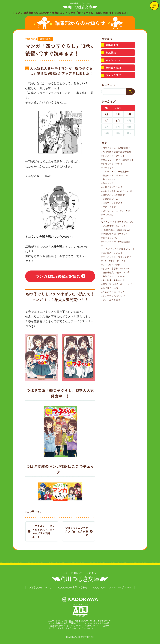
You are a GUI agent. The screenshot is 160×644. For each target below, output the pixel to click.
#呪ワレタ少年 (123, 272)
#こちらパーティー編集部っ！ (116, 171)
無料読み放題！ (115, 68)
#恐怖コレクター (110, 183)
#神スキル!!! (107, 215)
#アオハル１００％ (111, 300)
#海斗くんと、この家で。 (114, 276)
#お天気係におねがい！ (113, 280)
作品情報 (111, 53)
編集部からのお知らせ (36, 13)
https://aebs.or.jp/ (85, 628)
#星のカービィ (109, 179)
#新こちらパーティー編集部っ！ (117, 160)
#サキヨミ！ (124, 234)
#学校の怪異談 (109, 234)
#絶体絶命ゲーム (110, 199)
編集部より (58, 13)
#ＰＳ (104, 261)
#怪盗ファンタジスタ (112, 203)
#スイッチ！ (122, 226)
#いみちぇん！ (109, 167)
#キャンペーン (109, 242)
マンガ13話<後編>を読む (58, 276)
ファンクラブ (113, 75)
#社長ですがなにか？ (112, 187)
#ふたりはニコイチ (123, 284)
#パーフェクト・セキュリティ (116, 257)
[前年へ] (106, 108)
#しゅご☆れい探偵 (111, 265)
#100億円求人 (108, 230)
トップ (16, 13)
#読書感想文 (107, 272)
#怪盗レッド (107, 175)
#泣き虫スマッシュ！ (112, 253)
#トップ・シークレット (113, 156)
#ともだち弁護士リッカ (113, 292)
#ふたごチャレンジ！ (112, 164)
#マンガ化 (125, 211)
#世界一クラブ (109, 207)
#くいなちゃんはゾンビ (113, 296)
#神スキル (125, 268)
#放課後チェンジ (125, 230)
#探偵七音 (106, 284)
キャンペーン (113, 60)
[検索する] (130, 92)
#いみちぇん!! (108, 191)
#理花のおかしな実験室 (113, 195)
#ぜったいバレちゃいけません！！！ (119, 247)
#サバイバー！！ (124, 175)
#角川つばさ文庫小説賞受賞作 (116, 152)
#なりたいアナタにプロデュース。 (118, 220)
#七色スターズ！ (117, 261)
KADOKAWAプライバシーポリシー (112, 587)
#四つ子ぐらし (34, 511)
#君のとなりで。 (110, 238)
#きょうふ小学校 (110, 268)
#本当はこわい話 (110, 288)
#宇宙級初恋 (124, 242)
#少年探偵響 (107, 226)
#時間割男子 (124, 148)
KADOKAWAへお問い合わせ (72, 587)
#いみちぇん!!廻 (125, 191)
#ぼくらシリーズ (110, 211)
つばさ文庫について (40, 587)
